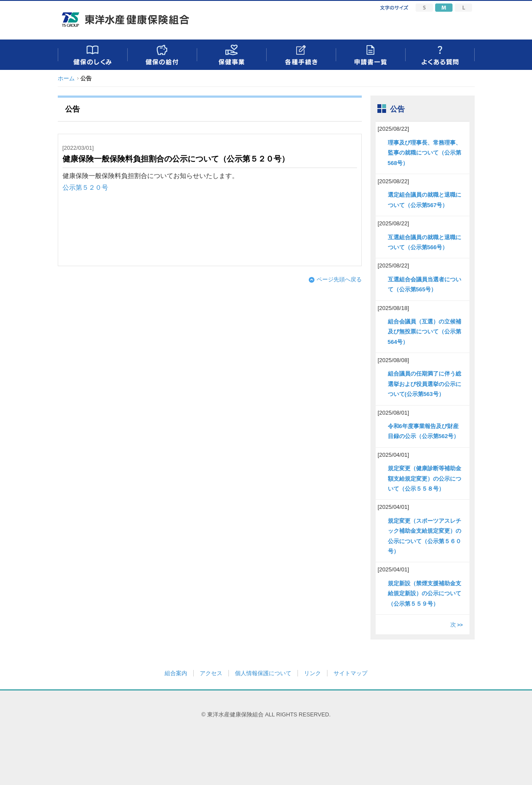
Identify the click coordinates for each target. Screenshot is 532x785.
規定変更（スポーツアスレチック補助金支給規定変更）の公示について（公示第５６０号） (425, 536)
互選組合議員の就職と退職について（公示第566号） (425, 242)
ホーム (66, 78)
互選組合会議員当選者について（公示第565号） (425, 284)
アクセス (211, 673)
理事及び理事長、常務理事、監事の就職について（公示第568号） (425, 153)
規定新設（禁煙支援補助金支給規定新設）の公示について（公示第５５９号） (425, 594)
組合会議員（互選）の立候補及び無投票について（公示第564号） (425, 332)
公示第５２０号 (85, 188)
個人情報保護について (263, 673)
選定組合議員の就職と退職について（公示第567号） (425, 200)
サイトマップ (350, 673)
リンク (312, 673)
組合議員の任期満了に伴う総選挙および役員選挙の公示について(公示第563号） (425, 384)
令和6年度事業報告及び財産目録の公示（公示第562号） (424, 431)
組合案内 (176, 673)
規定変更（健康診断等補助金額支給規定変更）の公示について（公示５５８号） (425, 478)
